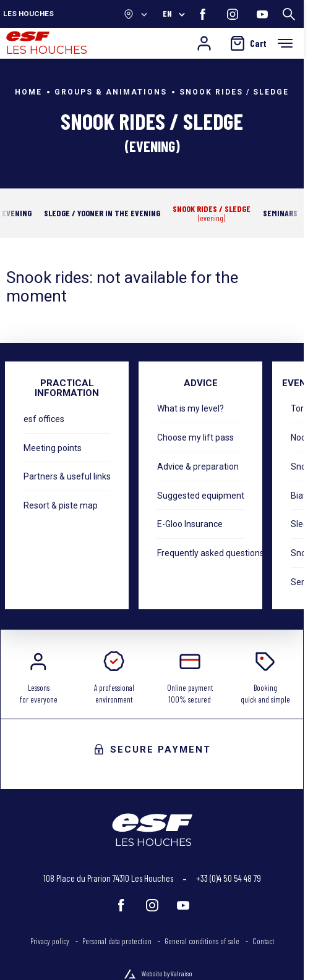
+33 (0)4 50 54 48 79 (229, 878)
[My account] (204, 43)
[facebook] (203, 14)
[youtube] (262, 14)
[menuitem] (56, 942)
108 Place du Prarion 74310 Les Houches (108, 878)
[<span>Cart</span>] (248, 43)
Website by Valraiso (167, 973)
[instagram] (233, 14)
